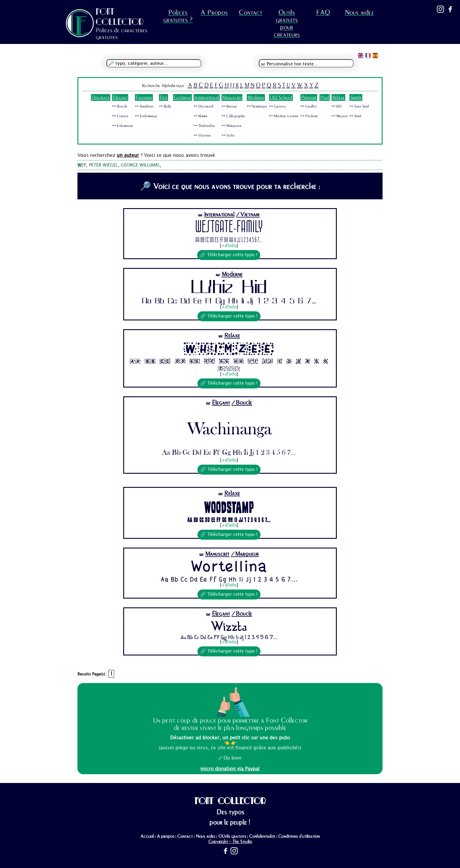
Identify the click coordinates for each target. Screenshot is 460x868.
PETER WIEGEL (103, 165)
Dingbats (101, 97)
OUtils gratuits (232, 836)
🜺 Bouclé (120, 106)
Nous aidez (359, 12)
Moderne (256, 97)
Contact (251, 12)
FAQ (323, 12)
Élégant (120, 97)
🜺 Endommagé (146, 116)
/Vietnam (248, 214)
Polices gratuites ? (178, 16)
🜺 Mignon (340, 116)
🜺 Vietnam (202, 135)
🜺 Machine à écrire (284, 116)
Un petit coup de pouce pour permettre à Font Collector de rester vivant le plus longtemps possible (230, 724)
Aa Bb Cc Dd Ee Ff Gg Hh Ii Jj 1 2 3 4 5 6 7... (229, 240)
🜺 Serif (355, 116)
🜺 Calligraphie (233, 116)
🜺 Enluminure (123, 126)
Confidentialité (262, 836)
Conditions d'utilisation (299, 836)
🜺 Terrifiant (144, 106)
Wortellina (229, 567)
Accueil (147, 836)
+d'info (229, 246)
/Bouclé (242, 403)
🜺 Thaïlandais (204, 126)
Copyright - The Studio (230, 842)
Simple (356, 97)
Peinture (309, 97)
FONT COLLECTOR (120, 17)
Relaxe (338, 97)
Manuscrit (232, 97)
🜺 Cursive (120, 116)
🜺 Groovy (278, 106)
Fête (164, 97)
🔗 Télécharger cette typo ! (229, 255)
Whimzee (229, 349)
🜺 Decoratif (203, 106)
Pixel (325, 97)
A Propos (214, 12)
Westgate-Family (229, 228)
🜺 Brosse (229, 106)
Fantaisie (144, 97)
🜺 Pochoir (309, 116)
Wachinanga (229, 425)
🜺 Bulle (165, 106)
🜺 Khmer (201, 116)
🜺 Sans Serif (359, 106)
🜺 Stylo (228, 135)
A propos (165, 836)
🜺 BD (337, 106)
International (207, 97)
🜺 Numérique (257, 106)
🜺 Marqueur (231, 126)
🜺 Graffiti (308, 106)
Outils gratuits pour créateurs (287, 23)
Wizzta (229, 626)
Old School (281, 97)
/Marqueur (245, 554)
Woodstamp (229, 507)
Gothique (182, 97)
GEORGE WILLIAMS (140, 165)
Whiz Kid (229, 288)
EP (82, 165)
